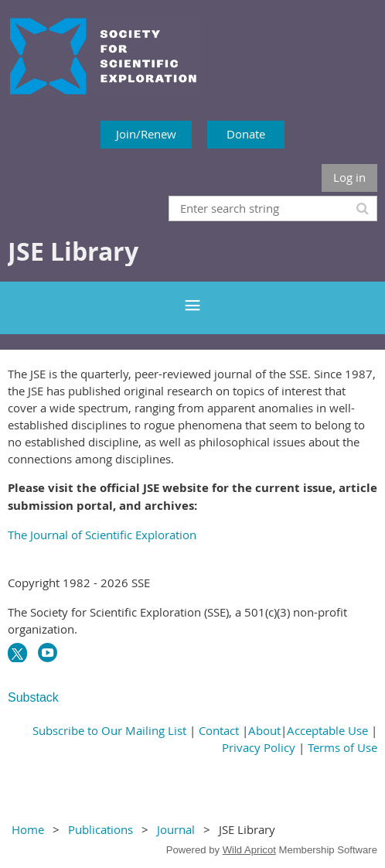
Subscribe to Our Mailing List (109, 730)
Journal (176, 829)
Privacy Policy (259, 747)
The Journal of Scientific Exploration (102, 535)
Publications (101, 829)
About (264, 730)
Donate (246, 134)
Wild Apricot (249, 850)
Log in (349, 177)
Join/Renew (146, 134)
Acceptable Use (327, 730)
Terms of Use (342, 747)
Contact (219, 730)
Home (28, 829)
